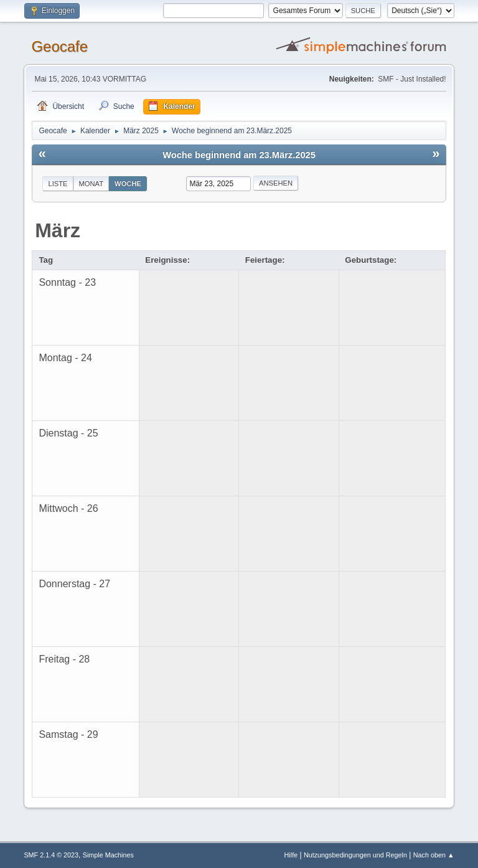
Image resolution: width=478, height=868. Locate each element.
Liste (58, 184)
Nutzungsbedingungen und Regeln (355, 855)
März (58, 230)
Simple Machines (108, 855)
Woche (128, 184)
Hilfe (291, 855)
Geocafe (59, 46)
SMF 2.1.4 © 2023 (51, 855)
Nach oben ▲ (434, 855)
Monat (91, 184)
